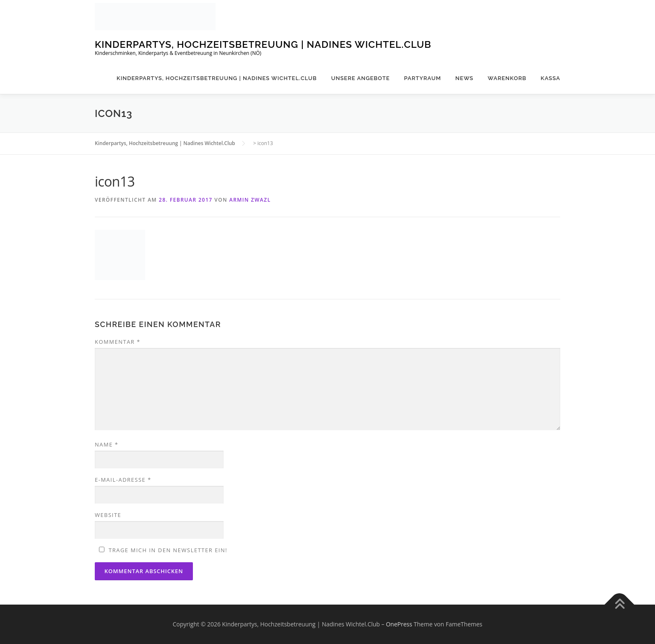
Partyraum (423, 78)
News (464, 78)
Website (108, 515)
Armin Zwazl (250, 200)
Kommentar (118, 342)
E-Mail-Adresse (123, 480)
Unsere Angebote (361, 78)
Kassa (550, 78)
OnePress (399, 624)
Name (107, 444)
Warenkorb (507, 78)
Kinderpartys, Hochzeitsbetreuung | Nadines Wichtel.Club (263, 44)
